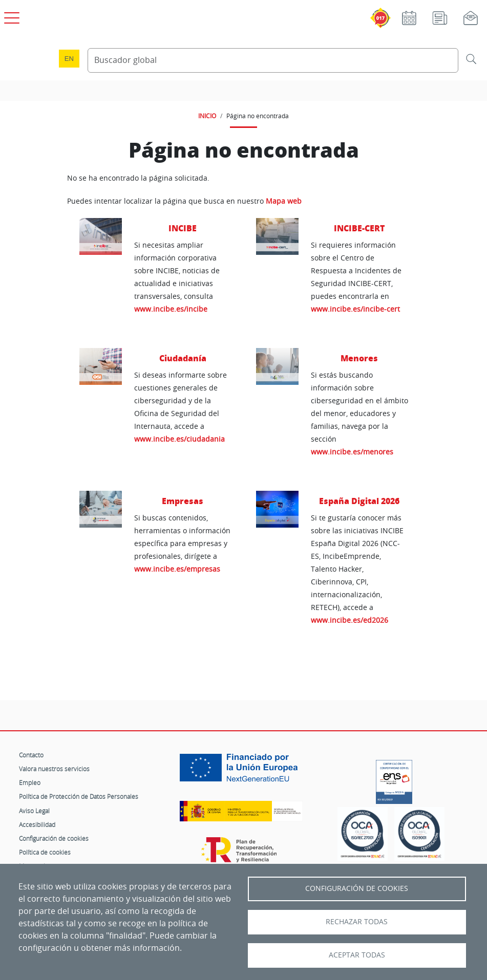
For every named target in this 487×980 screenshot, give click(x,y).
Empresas (183, 501)
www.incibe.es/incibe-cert (355, 309)
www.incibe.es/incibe (171, 309)
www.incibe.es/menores (352, 452)
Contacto (31, 755)
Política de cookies (45, 852)
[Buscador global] (273, 60)
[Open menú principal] (10, 16)
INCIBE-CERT (359, 228)
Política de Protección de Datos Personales (79, 796)
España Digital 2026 (359, 501)
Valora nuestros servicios (54, 769)
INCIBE (183, 228)
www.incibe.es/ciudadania (179, 439)
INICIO (207, 116)
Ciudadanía (183, 358)
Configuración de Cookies (357, 888)
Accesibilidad (37, 824)
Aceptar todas (357, 955)
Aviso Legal (34, 811)
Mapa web (284, 201)
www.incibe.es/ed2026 (350, 620)
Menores (359, 358)
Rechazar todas (357, 922)
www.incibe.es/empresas (177, 569)
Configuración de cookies (54, 838)
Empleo (30, 782)
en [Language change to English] (69, 59)
